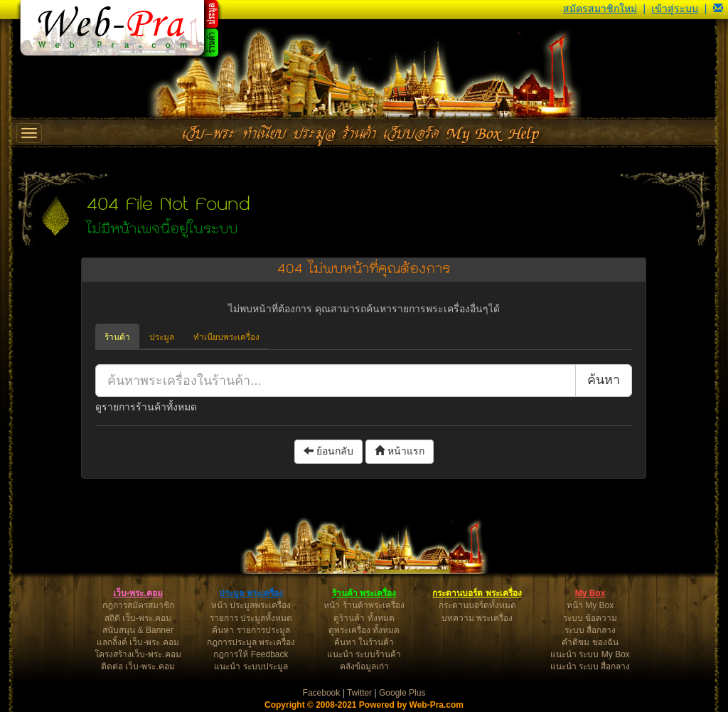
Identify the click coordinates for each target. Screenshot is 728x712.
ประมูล (162, 337)
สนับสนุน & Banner (138, 630)
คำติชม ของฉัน (590, 642)
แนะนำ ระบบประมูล (251, 666)
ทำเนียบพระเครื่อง (226, 337)
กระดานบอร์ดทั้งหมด (477, 605)
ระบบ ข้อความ (590, 618)
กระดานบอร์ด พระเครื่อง (477, 593)
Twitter (359, 693)
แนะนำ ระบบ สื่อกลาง (590, 666)
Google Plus (402, 693)
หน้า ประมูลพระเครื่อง (251, 605)
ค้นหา (604, 380)
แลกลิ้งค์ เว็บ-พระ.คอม (138, 642)
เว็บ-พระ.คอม (138, 593)
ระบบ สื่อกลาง (590, 630)
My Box (590, 593)
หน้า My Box (590, 605)
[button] (718, 9)
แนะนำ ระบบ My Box (590, 654)
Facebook (322, 693)
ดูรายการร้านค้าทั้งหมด (146, 407)
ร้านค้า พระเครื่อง (364, 593)
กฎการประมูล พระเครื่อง (251, 642)
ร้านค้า (117, 337)
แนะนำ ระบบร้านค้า (364, 654)
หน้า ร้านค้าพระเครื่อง (364, 605)
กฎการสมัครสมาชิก (138, 605)
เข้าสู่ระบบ (675, 9)
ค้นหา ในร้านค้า (364, 642)
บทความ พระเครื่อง (477, 618)
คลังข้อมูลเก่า (364, 666)
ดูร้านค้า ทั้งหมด (364, 618)
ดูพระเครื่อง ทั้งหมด (364, 630)
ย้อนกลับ (328, 451)
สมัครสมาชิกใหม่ (600, 9)
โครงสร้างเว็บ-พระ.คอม (138, 654)
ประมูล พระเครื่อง (251, 593)
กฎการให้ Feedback (251, 654)
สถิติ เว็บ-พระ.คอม (138, 618)
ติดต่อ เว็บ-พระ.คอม (138, 666)
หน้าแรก (400, 451)
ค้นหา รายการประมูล (251, 630)
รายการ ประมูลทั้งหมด (251, 618)
